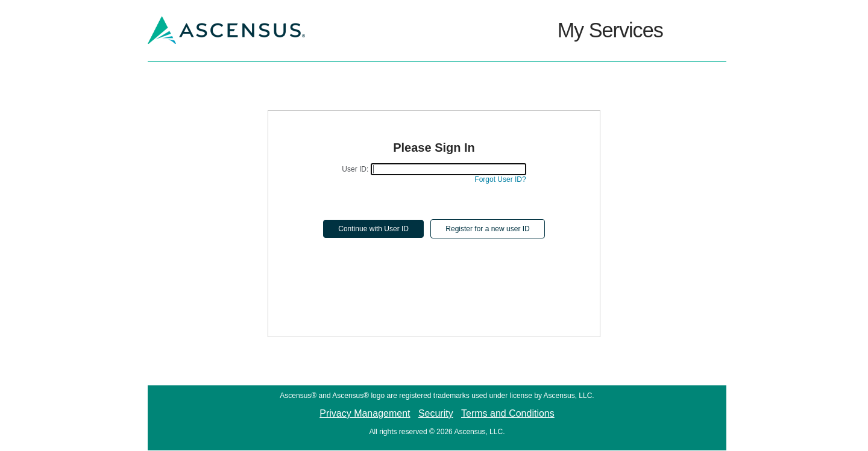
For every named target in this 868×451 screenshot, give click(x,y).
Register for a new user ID (487, 229)
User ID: (355, 169)
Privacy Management (365, 413)
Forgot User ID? (500, 179)
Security (436, 413)
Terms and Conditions (508, 413)
